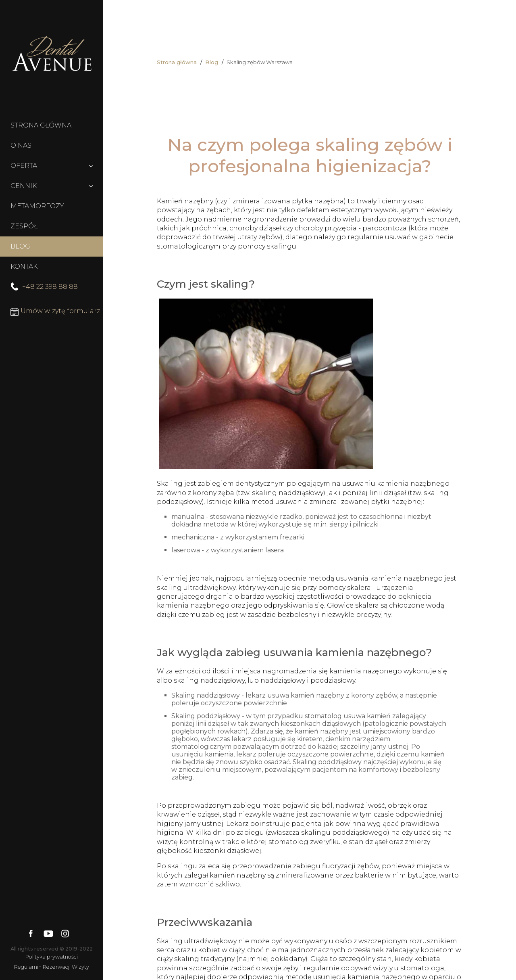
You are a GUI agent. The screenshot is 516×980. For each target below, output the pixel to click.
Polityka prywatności (52, 957)
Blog (212, 62)
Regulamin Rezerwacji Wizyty (52, 967)
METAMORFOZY (37, 206)
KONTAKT (26, 266)
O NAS (21, 145)
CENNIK (24, 186)
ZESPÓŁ (24, 226)
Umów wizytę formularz (55, 311)
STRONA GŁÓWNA (41, 125)
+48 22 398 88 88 (44, 287)
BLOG (20, 246)
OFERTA (24, 166)
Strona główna (177, 62)
